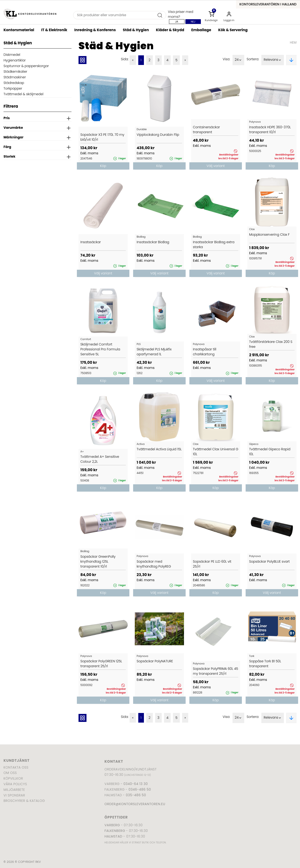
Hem (293, 42)
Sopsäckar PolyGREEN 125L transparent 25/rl (101, 664)
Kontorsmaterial (19, 30)
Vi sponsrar (14, 795)
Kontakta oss (16, 767)
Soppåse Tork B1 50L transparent (265, 664)
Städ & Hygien (136, 30)
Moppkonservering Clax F (269, 235)
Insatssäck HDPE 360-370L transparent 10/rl (270, 130)
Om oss (10, 773)
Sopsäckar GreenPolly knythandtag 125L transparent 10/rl (98, 561)
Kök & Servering (233, 30)
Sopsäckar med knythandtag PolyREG (154, 564)
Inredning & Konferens (95, 30)
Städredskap (14, 83)
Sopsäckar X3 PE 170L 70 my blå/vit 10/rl (102, 137)
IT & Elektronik (54, 30)
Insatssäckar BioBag (153, 242)
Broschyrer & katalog (24, 801)
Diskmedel (12, 55)
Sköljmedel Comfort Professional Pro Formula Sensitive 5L (100, 349)
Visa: (226, 59)
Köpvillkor (13, 778)
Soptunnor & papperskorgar (26, 66)
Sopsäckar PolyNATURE (155, 661)
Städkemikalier (15, 72)
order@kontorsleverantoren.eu (135, 804)
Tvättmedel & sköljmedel (23, 94)
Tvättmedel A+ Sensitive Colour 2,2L (100, 459)
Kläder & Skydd (170, 30)
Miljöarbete (14, 790)
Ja (177, 22)
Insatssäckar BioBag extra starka (214, 244)
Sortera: (253, 59)
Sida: (125, 59)
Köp (103, 166)
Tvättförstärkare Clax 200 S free (271, 344)
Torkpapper (13, 88)
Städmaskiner (15, 77)
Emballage (201, 30)
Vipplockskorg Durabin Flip (158, 135)
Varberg (112, 825)
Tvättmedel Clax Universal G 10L (216, 452)
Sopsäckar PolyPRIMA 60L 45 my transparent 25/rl (216, 671)
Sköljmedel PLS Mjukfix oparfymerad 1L (154, 352)
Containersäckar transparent (206, 130)
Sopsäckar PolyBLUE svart (269, 561)
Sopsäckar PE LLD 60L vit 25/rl (212, 564)
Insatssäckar (91, 242)
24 (238, 60)
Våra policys (15, 784)
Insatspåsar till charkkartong (205, 352)
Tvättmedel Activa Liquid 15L (159, 449)
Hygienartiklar (15, 60)
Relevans (273, 60)
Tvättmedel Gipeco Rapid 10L (270, 452)
